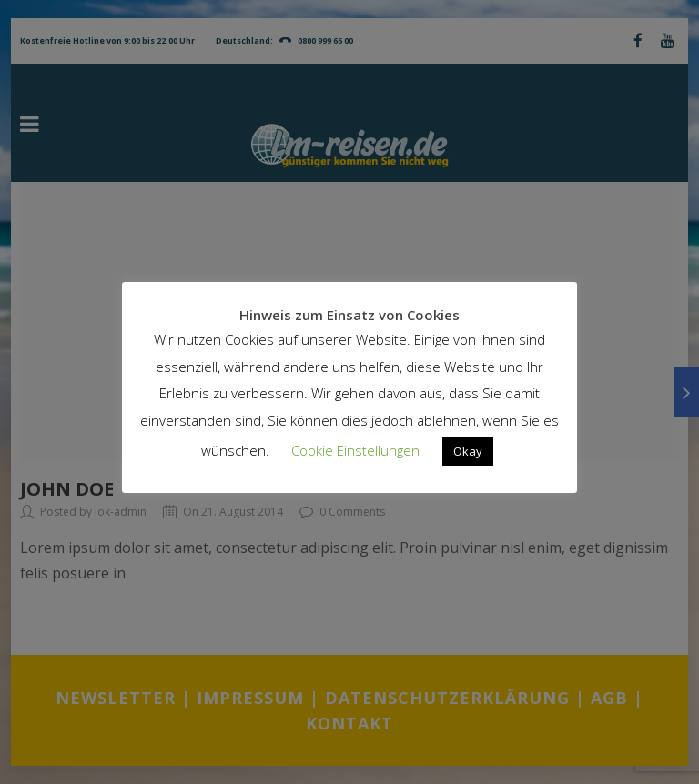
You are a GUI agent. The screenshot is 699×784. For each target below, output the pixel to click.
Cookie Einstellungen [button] (355, 450)
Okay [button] (468, 451)
